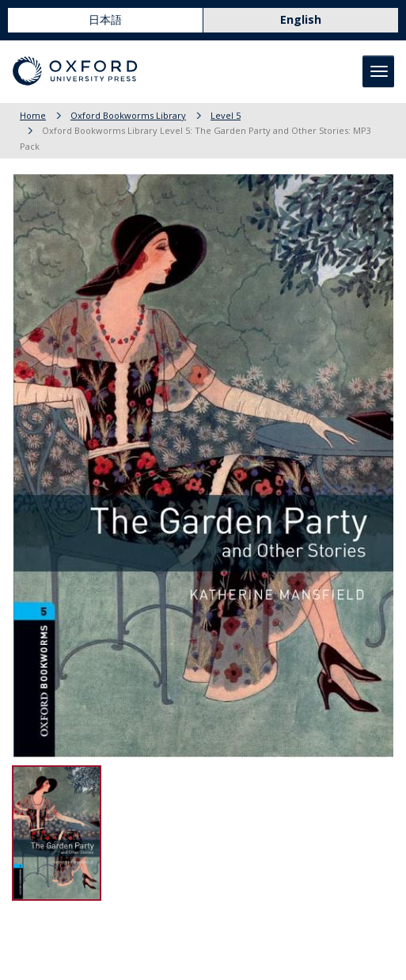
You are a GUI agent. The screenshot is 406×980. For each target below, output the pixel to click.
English (301, 19)
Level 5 (226, 115)
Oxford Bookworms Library (128, 115)
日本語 (105, 19)
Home (33, 115)
